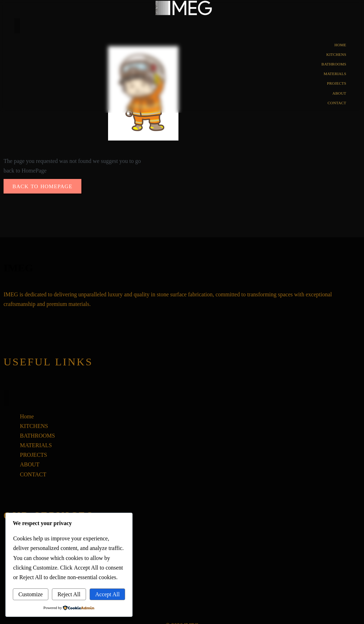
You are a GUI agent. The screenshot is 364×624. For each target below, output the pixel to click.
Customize (31, 594)
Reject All (69, 594)
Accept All (108, 594)
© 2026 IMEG (182, 616)
